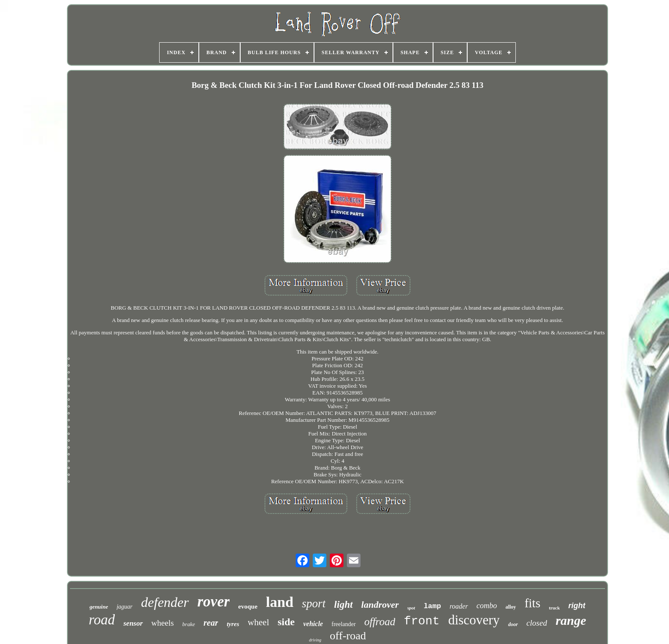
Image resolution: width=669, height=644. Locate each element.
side (286, 622)
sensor (133, 623)
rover (214, 602)
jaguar (124, 607)
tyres (233, 624)
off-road (348, 636)
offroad (380, 622)
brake (189, 624)
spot (411, 608)
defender (165, 602)
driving (315, 640)
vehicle (313, 624)
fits (532, 603)
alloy (511, 607)
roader (459, 606)
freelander (344, 624)
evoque (248, 606)
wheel (259, 622)
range (571, 620)
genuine (99, 607)
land (279, 602)
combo (487, 606)
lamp (432, 606)
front (422, 621)
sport (314, 603)
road (102, 620)
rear (211, 623)
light (343, 605)
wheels (163, 623)
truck (554, 608)
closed (537, 623)
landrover (380, 605)
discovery (474, 620)
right (577, 606)
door (513, 624)
